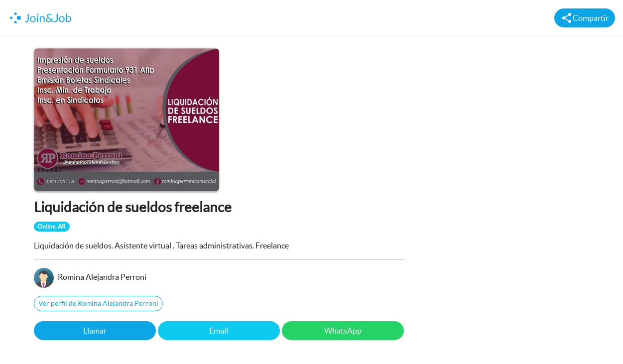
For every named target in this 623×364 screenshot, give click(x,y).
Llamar (95, 331)
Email (219, 331)
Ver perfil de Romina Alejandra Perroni (98, 303)
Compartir (585, 18)
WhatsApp (343, 331)
